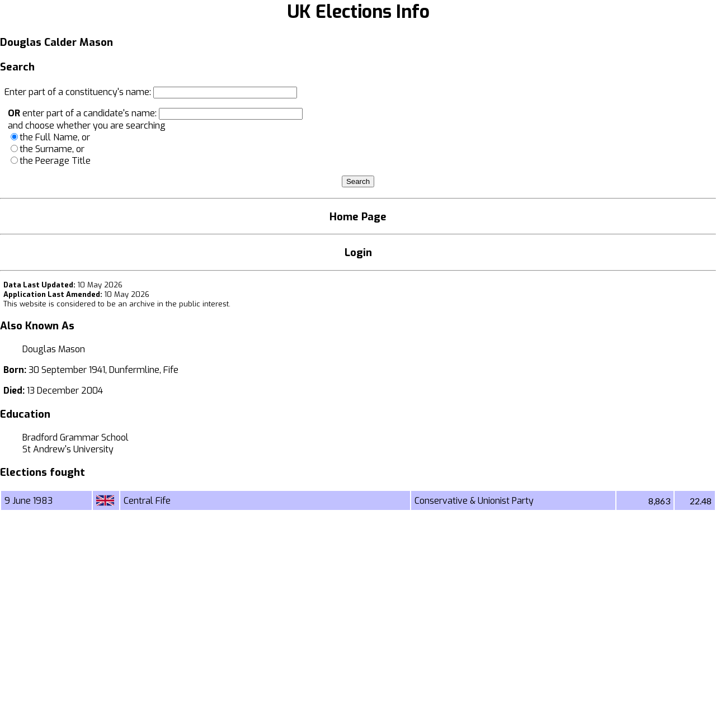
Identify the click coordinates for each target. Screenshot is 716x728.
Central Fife (147, 501)
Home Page (358, 217)
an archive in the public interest (173, 304)
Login (358, 252)
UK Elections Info (358, 12)
